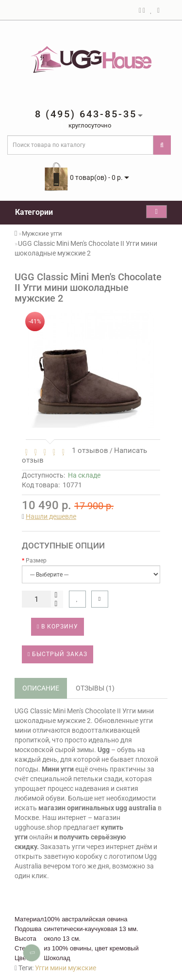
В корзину (58, 627)
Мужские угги (42, 233)
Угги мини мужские (66, 968)
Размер (36, 561)
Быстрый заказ (58, 654)
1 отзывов (88, 450)
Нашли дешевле (51, 516)
